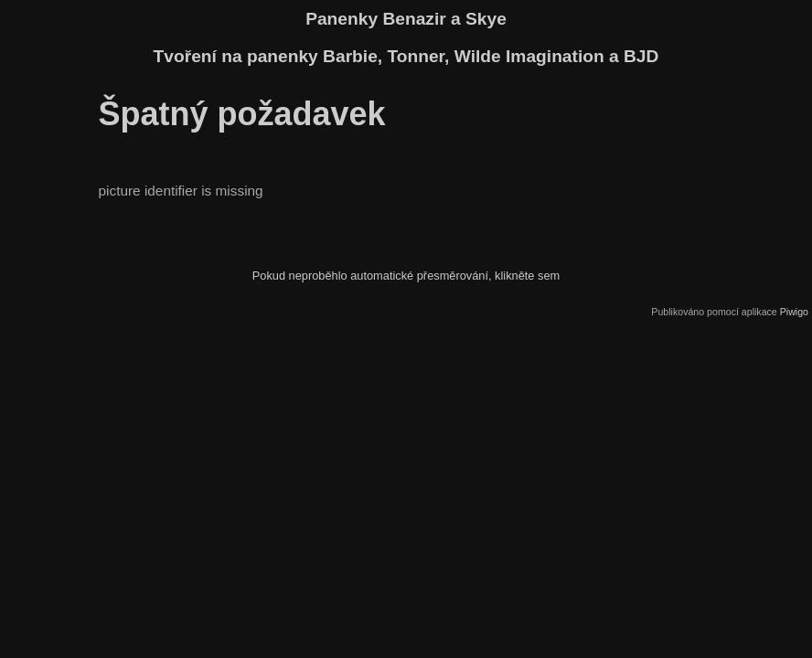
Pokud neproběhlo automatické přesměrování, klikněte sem (406, 276)
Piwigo (794, 312)
